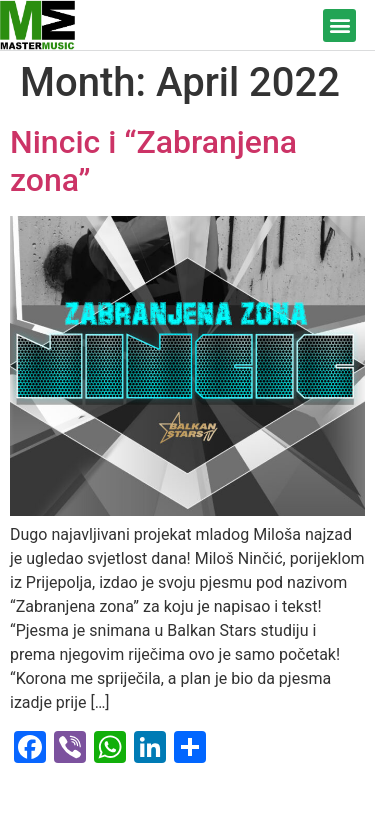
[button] (339, 25)
